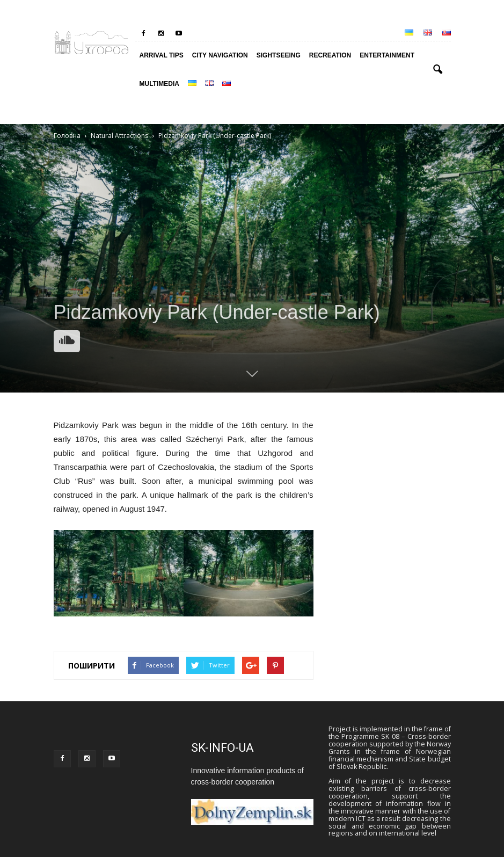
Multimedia (159, 84)
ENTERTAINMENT (387, 55)
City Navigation (220, 55)
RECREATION (330, 55)
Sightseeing (279, 55)
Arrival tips (162, 55)
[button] (438, 70)
